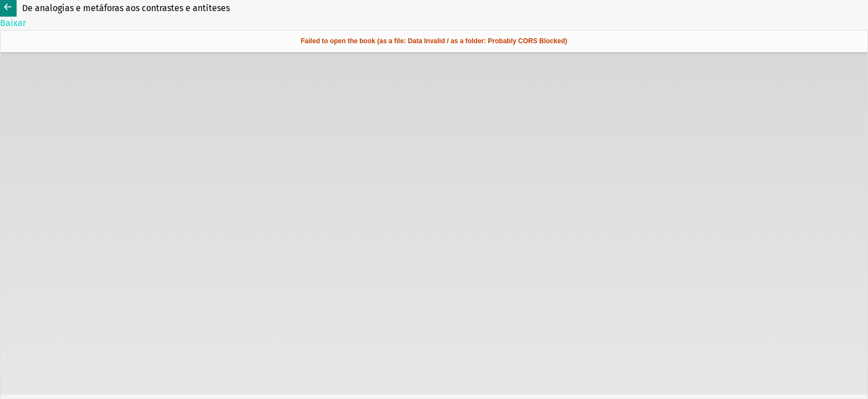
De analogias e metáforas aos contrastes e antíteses (126, 8)
